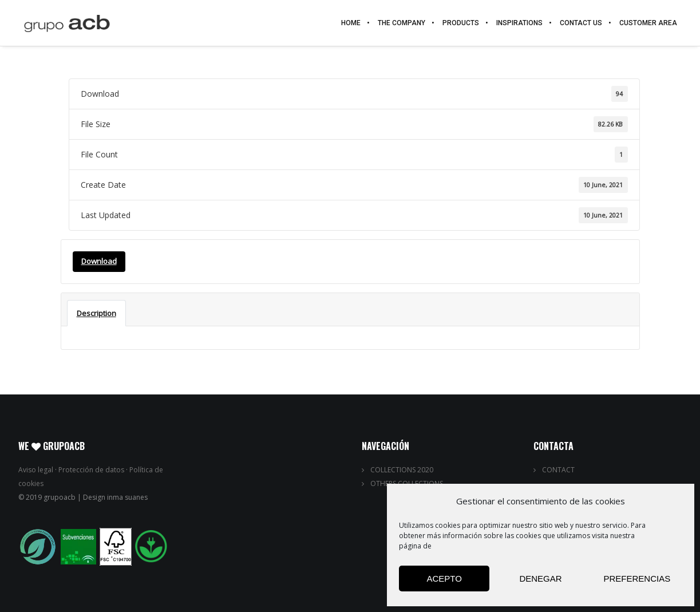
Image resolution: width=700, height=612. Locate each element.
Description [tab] (96, 313)
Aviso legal (36, 470)
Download (99, 261)
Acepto (444, 579)
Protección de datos (91, 470)
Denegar (540, 579)
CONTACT (558, 470)
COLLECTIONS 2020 (402, 470)
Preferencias (637, 579)
